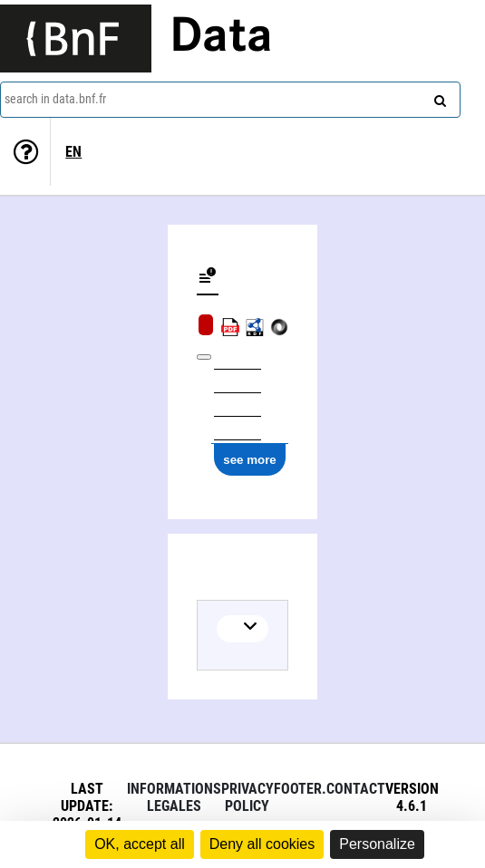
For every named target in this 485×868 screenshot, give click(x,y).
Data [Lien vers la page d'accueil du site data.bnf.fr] (221, 38)
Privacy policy (247, 797)
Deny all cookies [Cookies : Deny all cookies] (262, 844)
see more (250, 460)
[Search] (438, 97)
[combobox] (230, 100)
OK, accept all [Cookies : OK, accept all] (140, 844)
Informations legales (174, 797)
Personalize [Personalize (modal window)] (377, 844)
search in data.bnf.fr (55, 99)
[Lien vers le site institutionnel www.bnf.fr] (76, 39)
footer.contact (330, 789)
